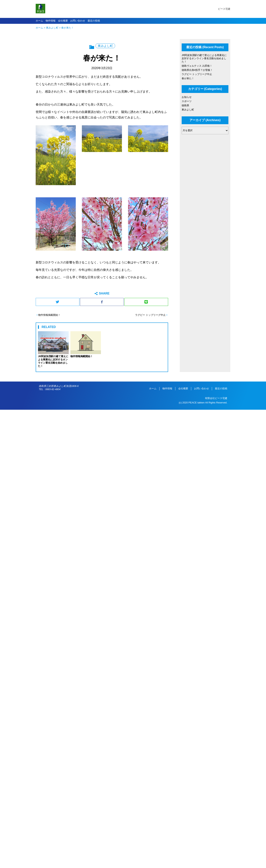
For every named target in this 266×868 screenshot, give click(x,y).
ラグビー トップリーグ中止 (150, 315)
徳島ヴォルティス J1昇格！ (197, 66)
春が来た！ (188, 78)
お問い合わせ (78, 21)
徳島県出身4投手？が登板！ (197, 70)
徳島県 (185, 105)
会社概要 (63, 21)
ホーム (39, 21)
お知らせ (187, 97)
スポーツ (187, 101)
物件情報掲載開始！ (49, 315)
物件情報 (51, 21)
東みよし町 (52, 28)
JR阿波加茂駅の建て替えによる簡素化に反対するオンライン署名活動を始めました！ (204, 58)
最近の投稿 (94, 21)
